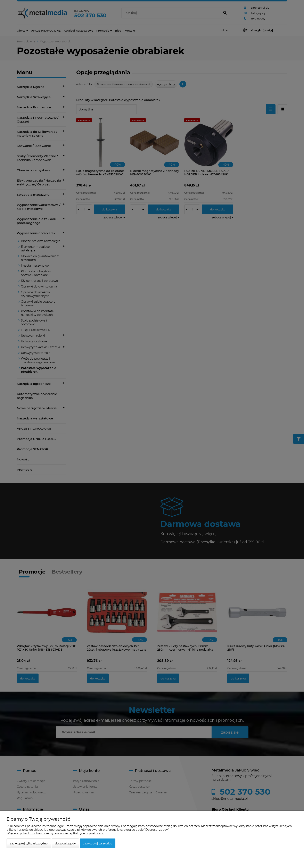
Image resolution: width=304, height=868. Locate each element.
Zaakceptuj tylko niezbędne (29, 843)
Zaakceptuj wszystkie (98, 843)
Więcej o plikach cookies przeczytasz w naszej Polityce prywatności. (55, 833)
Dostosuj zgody (65, 843)
